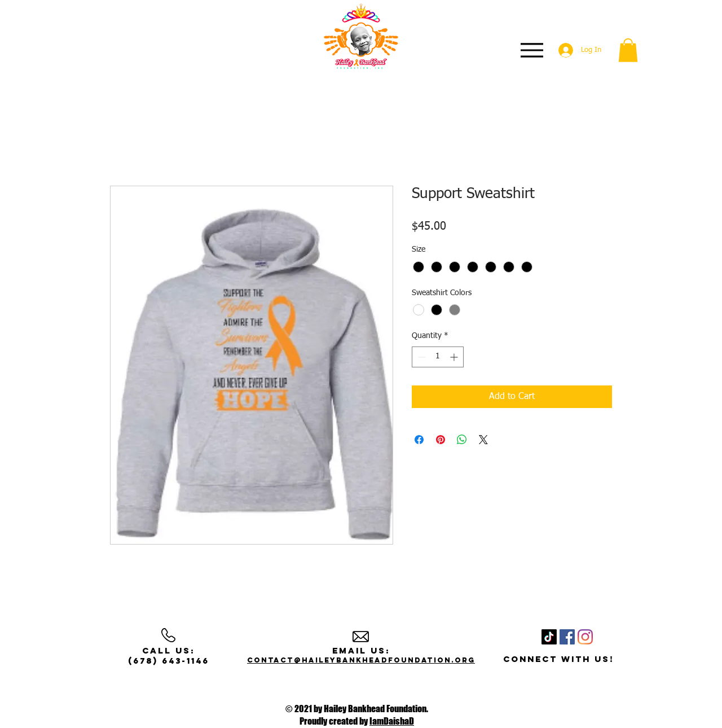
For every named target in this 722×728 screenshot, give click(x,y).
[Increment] (455, 357)
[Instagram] (585, 637)
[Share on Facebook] (419, 440)
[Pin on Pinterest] (441, 440)
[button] (628, 50)
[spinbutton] (438, 357)
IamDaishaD (392, 721)
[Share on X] (483, 440)
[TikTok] (549, 637)
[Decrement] (421, 357)
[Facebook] (567, 637)
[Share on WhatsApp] (462, 440)
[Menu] (532, 50)
